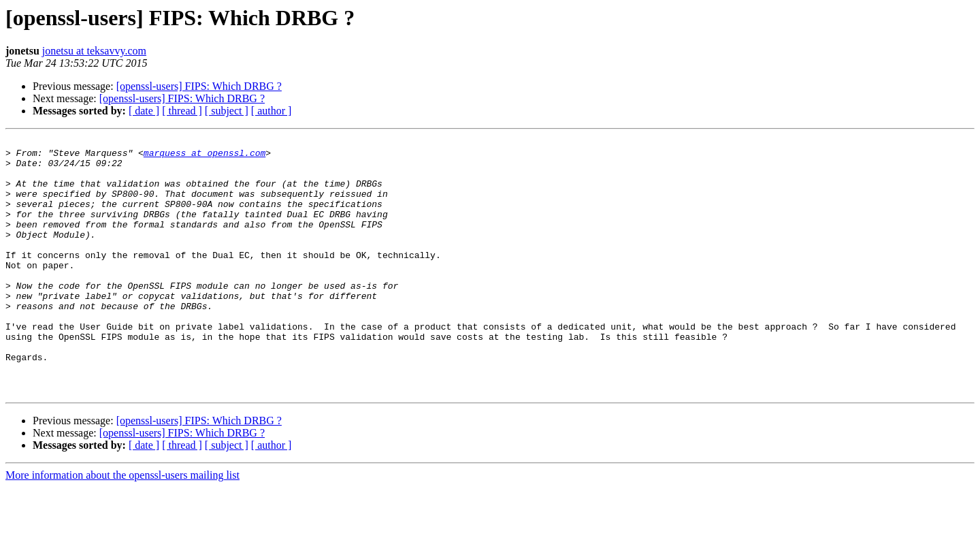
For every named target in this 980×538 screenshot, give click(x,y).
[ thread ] (182, 111)
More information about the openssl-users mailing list (122, 526)
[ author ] (272, 111)
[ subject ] (227, 111)
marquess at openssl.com (205, 157)
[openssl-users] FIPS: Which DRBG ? (199, 86)
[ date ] (144, 111)
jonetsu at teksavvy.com (94, 51)
